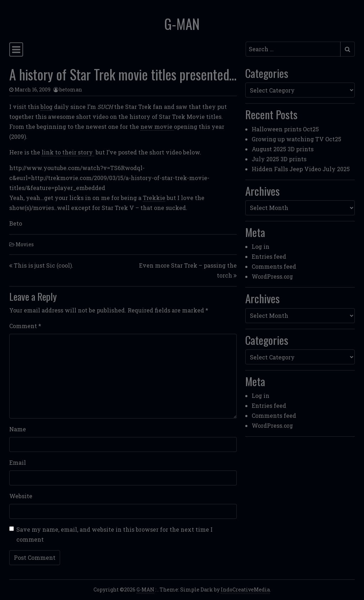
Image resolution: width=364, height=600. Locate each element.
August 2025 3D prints (283, 149)
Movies (25, 244)
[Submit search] (347, 49)
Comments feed (274, 266)
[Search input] (293, 49)
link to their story (68, 152)
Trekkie (154, 198)
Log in (261, 246)
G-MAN (182, 24)
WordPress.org (272, 276)
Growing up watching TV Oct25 (296, 139)
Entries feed (269, 256)
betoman (71, 90)
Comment (25, 326)
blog (47, 107)
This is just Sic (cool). (44, 265)
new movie (157, 127)
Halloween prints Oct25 (285, 129)
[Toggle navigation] (16, 49)
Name (18, 429)
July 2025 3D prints (279, 159)
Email (18, 462)
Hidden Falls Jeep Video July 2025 (301, 169)
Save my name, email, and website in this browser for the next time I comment (114, 534)
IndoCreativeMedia (245, 590)
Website (21, 496)
